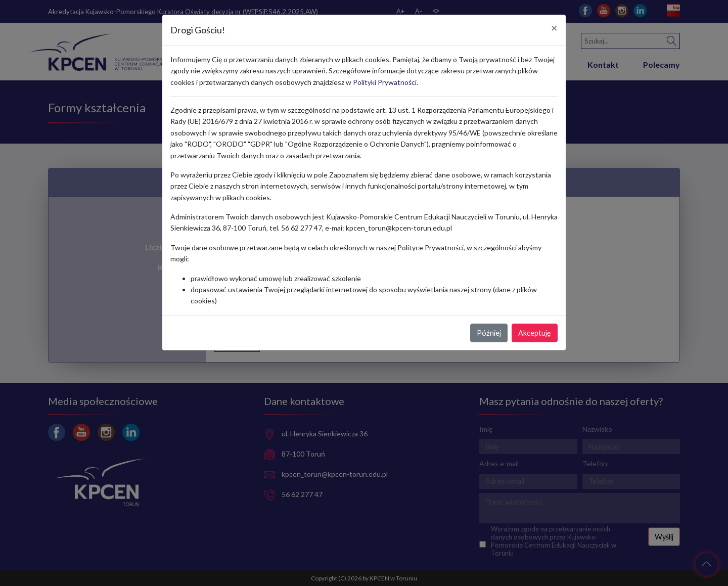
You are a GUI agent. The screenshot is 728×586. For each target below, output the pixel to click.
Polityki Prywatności (385, 82)
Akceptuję (535, 333)
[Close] (554, 28)
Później (489, 333)
